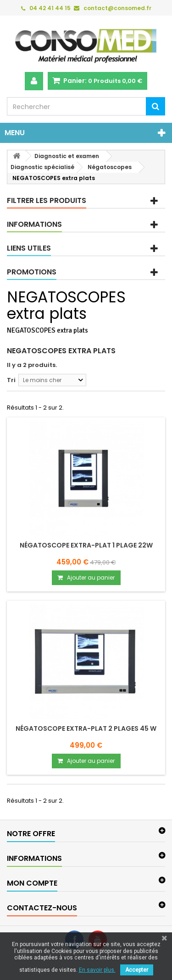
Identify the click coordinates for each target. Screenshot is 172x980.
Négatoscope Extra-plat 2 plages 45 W (86, 728)
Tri (11, 380)
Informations (34, 224)
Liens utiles (29, 248)
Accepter (137, 970)
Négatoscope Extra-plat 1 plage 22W (86, 545)
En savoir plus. (97, 970)
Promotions (32, 272)
